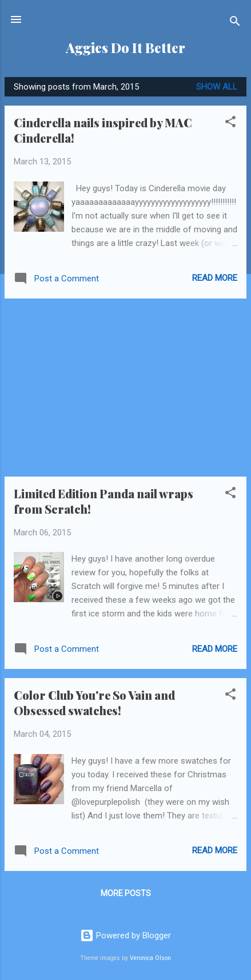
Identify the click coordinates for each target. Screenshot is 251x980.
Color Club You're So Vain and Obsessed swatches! (94, 703)
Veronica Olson (150, 958)
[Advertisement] (125, 388)
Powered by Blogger (125, 935)
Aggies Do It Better (125, 48)
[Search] (235, 23)
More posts (126, 893)
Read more (215, 278)
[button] (230, 124)
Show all (217, 87)
